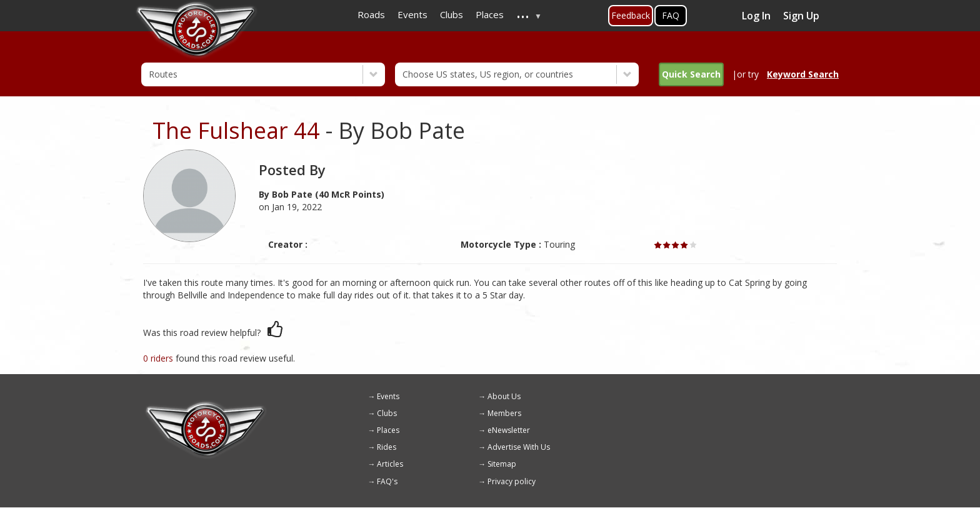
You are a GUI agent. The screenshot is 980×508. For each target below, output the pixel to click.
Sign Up (801, 16)
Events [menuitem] (412, 14)
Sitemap (502, 464)
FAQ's (387, 481)
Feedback (631, 15)
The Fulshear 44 (236, 130)
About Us (504, 396)
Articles (390, 464)
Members (504, 413)
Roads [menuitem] (371, 14)
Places (388, 430)
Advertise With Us (519, 447)
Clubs (387, 413)
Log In (756, 16)
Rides (387, 447)
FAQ (671, 15)
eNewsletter (509, 430)
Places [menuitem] (490, 14)
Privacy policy (512, 481)
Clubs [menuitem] (452, 14)
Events (388, 396)
